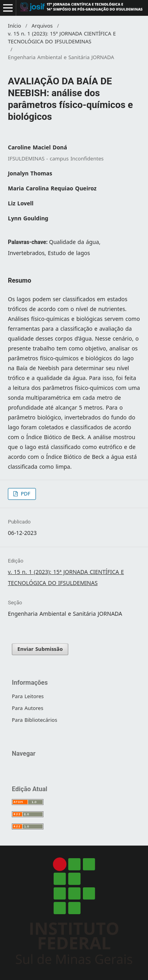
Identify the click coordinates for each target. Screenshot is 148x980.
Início (14, 26)
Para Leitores (28, 696)
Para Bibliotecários (35, 720)
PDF (25, 494)
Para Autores (28, 708)
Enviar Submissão (40, 649)
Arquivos (42, 26)
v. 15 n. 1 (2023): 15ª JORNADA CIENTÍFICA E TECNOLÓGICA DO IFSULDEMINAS (62, 38)
